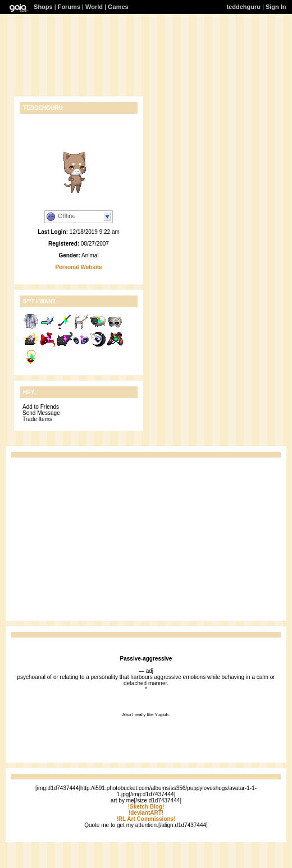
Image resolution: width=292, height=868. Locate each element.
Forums (69, 7)
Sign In (276, 7)
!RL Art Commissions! (146, 819)
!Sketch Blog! (146, 807)
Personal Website (78, 267)
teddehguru (243, 7)
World (94, 7)
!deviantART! (146, 813)
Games (118, 7)
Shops (43, 7)
